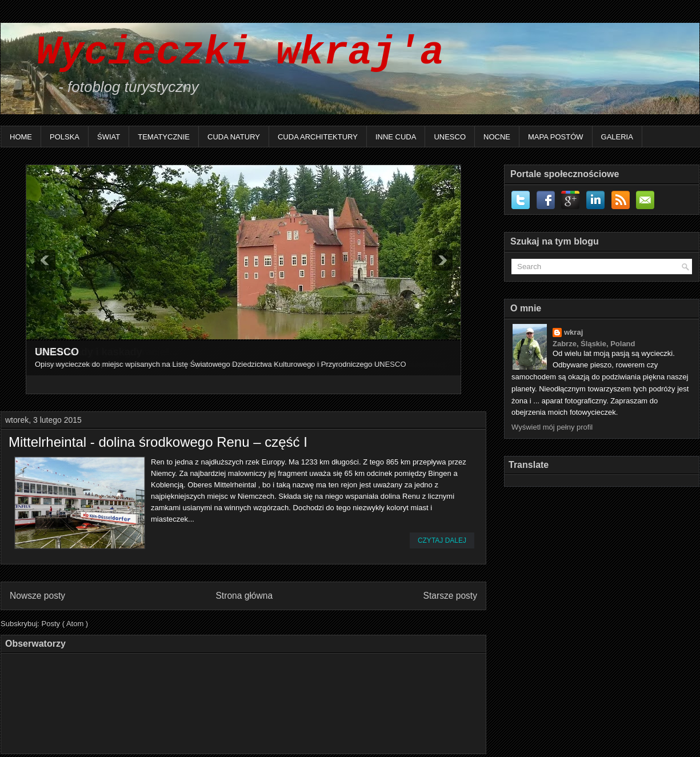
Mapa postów (556, 137)
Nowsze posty (37, 596)
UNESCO (450, 137)
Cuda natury (234, 137)
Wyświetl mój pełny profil (552, 427)
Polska (65, 137)
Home (21, 137)
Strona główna (244, 596)
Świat (109, 137)
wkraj (573, 332)
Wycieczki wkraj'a (228, 53)
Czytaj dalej (442, 540)
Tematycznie (164, 137)
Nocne (497, 137)
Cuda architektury (318, 137)
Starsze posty (450, 596)
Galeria (617, 137)
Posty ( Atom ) (65, 624)
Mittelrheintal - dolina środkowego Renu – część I (158, 442)
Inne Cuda (396, 137)
